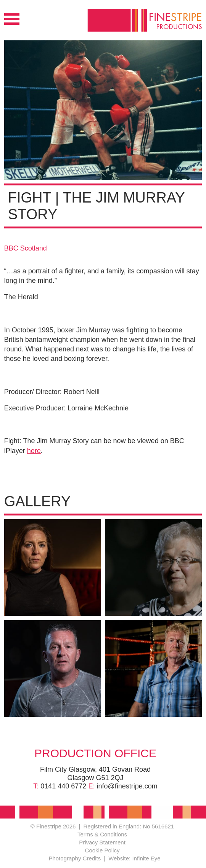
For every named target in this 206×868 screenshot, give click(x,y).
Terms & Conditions (102, 834)
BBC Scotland (26, 248)
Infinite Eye (146, 858)
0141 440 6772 (63, 786)
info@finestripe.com (127, 786)
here (34, 451)
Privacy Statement (102, 842)
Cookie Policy (102, 850)
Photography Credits (75, 858)
